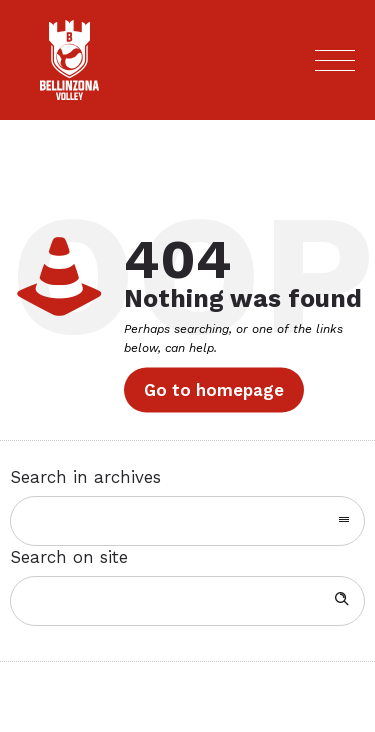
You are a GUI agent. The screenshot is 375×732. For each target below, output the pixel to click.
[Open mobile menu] (335, 60)
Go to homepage (214, 390)
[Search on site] (187, 601)
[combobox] (187, 521)
